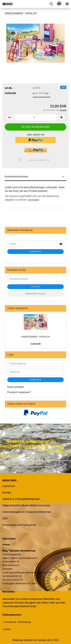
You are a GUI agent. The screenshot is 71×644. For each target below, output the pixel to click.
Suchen (36, 287)
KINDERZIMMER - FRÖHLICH (36, 337)
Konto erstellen (16, 387)
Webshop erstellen (23, 640)
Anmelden (33, 200)
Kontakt (7, 493)
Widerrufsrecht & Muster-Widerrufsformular (26, 505)
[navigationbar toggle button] (67, 4)
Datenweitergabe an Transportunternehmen (27, 512)
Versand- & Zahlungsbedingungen (21, 499)
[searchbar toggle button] (51, 4)
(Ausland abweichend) (41, 97)
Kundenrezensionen (16, 176)
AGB (5, 518)
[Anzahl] (35, 117)
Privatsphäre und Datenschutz (19, 525)
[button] (9, 117)
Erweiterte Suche (36, 294)
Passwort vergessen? (19, 392)
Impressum (9, 486)
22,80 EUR (36, 344)
